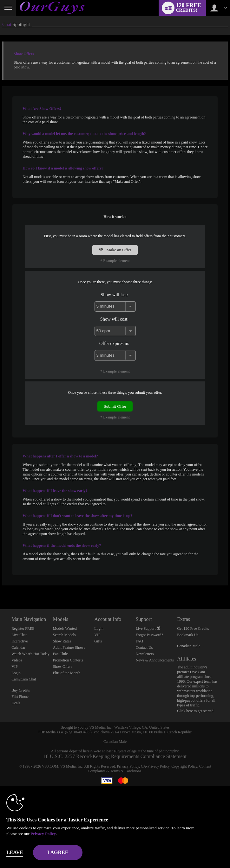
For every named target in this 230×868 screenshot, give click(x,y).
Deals (16, 703)
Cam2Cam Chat (24, 679)
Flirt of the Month (67, 673)
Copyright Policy (184, 766)
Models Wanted (65, 629)
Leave (15, 852)
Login (16, 673)
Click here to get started (195, 711)
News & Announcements (155, 660)
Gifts (98, 641)
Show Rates (62, 641)
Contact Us (144, 648)
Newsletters (145, 654)
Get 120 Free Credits (193, 629)
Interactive (20, 641)
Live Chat (19, 635)
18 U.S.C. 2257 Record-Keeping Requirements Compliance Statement (115, 756)
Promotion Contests (68, 660)
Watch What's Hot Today (30, 654)
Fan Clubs (61, 654)
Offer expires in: (114, 343)
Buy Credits (21, 690)
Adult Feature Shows (69, 648)
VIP (14, 667)
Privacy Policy (128, 766)
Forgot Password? (149, 635)
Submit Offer (115, 406)
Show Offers (63, 667)
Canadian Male (189, 646)
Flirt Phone (20, 697)
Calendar (18, 648)
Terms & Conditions (126, 771)
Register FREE (23, 629)
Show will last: (114, 295)
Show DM (0, 586)
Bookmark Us (188, 635)
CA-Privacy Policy (155, 766)
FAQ (139, 641)
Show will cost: (115, 319)
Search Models (64, 635)
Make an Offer (115, 250)
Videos (17, 660)
